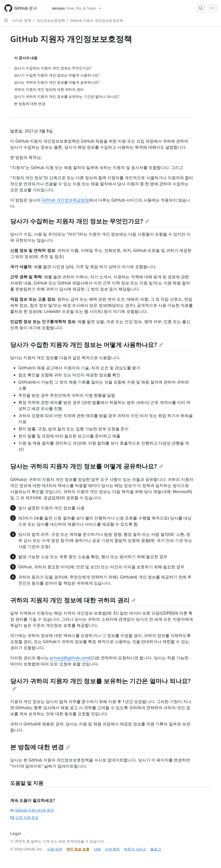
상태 (97, 849)
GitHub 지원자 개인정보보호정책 (97, 20)
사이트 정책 (22, 20)
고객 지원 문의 (24, 818)
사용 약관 (55, 849)
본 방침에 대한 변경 (40, 747)
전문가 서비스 (135, 849)
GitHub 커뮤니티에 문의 (32, 810)
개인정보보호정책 (51, 20)
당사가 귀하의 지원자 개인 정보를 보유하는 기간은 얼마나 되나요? (100, 684)
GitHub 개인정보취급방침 (65, 200)
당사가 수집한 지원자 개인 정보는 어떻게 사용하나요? (87, 345)
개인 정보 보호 (78, 849)
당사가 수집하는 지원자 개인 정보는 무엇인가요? (80, 221)
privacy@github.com (69, 658)
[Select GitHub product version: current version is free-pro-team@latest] (76, 8)
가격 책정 (112, 849)
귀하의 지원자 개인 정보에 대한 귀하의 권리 (73, 600)
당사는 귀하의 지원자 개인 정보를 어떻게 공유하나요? (87, 466)
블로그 (156, 849)
